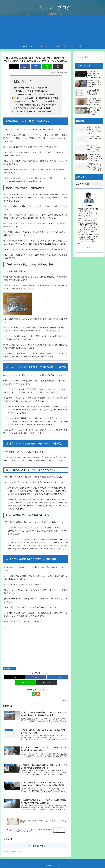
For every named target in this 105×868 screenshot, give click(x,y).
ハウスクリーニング (10, 668)
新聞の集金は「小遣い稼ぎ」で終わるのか (30, 88)
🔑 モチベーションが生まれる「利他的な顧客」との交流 (36, 98)
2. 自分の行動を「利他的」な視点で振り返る (33, 108)
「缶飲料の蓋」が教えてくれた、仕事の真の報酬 (35, 94)
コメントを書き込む (36, 846)
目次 (17, 81)
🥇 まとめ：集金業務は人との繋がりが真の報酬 (32, 112)
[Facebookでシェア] (25, 66)
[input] (89, 57)
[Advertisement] (52, 29)
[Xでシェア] (14, 66)
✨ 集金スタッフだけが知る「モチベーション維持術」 (35, 101)
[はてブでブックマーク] (36, 66)
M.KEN (89, 206)
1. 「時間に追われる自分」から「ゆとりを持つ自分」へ (37, 105)
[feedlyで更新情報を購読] (34, 694)
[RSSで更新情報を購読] (38, 694)
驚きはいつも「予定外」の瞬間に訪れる (31, 91)
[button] (58, 66)
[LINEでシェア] (47, 66)
